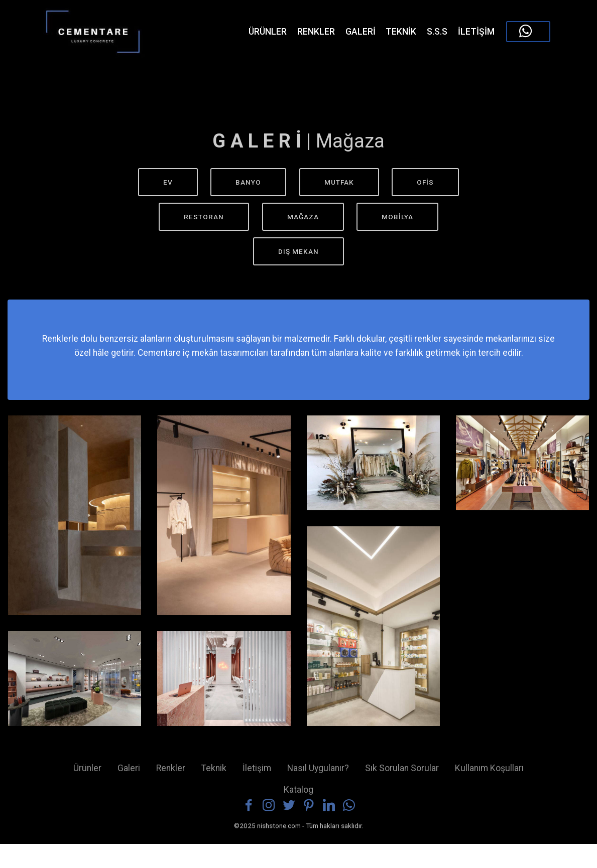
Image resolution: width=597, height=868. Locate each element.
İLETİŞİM (476, 32)
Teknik (214, 773)
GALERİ (361, 32)
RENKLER (316, 32)
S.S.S (437, 32)
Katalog (298, 794)
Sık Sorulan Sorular (402, 773)
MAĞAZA (303, 217)
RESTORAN (204, 217)
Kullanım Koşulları (489, 773)
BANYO (248, 182)
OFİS (425, 182)
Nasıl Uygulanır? (318, 773)
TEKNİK (401, 32)
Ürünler (87, 773)
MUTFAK (339, 182)
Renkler (171, 773)
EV (168, 182)
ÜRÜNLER (260, 32)
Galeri (129, 773)
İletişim (257, 773)
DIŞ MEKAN (298, 251)
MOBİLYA (397, 217)
